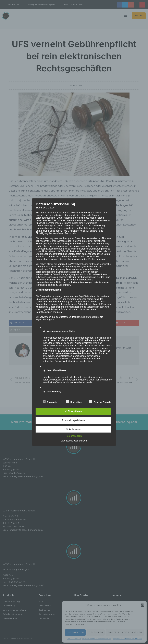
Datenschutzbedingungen (74, 441)
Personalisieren (74, 436)
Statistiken (74, 402)
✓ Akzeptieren (73, 411)
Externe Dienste (100, 402)
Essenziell (50, 402)
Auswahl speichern (73, 420)
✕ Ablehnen (73, 429)
